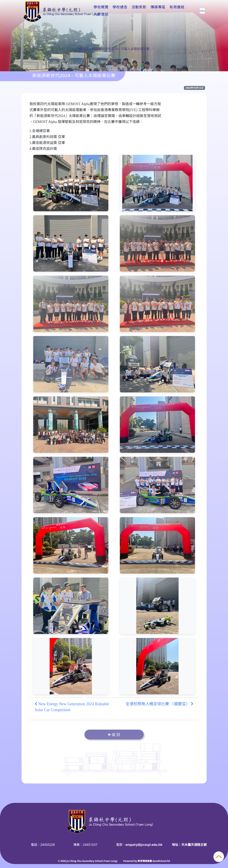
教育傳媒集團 (145, 861)
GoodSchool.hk (161, 861)
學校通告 (120, 11)
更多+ (175, 11)
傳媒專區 (158, 11)
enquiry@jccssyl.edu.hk (144, 845)
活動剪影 (139, 11)
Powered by (131, 861)
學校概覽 (101, 11)
